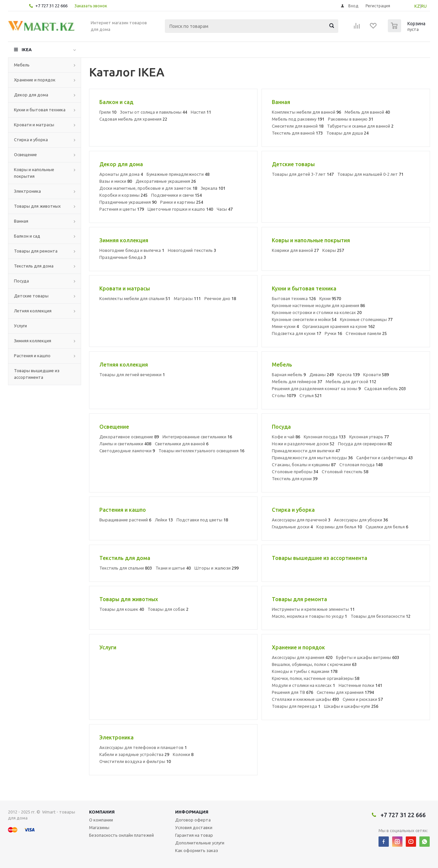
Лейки (164, 520)
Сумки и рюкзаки (363, 699)
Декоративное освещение (129, 437)
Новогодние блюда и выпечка (132, 250)
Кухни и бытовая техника (40, 110)
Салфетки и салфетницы (384, 458)
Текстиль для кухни (295, 479)
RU (424, 6)
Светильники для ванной (182, 444)
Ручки (333, 333)
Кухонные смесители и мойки (304, 319)
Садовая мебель (385, 388)
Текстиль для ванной (297, 133)
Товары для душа (347, 133)
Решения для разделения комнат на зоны (316, 388)
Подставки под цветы (202, 520)
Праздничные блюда (123, 257)
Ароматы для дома (121, 174)
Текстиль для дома (34, 266)
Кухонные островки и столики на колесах (317, 312)
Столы (284, 395)
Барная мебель (289, 375)
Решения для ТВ (292, 692)
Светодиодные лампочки (127, 451)
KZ (417, 6)
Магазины (99, 827)
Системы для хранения (345, 692)
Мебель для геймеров (297, 381)
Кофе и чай (286, 437)
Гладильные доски (292, 527)
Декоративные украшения (166, 181)
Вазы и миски (116, 181)
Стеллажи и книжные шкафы (305, 699)
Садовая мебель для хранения (133, 119)
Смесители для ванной (298, 126)
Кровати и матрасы (34, 125)
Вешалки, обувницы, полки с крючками (314, 664)
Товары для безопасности (381, 616)
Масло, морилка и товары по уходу (309, 616)
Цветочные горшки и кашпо (180, 209)
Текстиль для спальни (126, 568)
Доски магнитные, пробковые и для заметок (148, 188)
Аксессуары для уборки (361, 520)
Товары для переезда (296, 706)
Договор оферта (193, 820)
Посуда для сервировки (365, 444)
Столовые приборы (295, 472)
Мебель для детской (351, 381)
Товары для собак (168, 609)
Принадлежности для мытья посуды (312, 458)
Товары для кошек (122, 609)
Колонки (183, 754)
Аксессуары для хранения (302, 657)
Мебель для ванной (367, 112)
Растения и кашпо (32, 356)
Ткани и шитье (173, 568)
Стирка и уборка (31, 140)
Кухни (330, 298)
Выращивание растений (125, 520)
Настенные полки (360, 685)
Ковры (333, 250)
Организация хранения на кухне (339, 326)
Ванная (21, 221)
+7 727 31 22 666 (51, 6)
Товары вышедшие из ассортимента (37, 374)
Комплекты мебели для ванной (306, 112)
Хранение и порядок (35, 80)
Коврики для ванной (295, 250)
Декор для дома (31, 95)
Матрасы (187, 298)
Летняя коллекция (33, 311)
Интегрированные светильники (197, 437)
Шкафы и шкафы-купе (351, 706)
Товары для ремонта (36, 251)
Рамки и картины (182, 202)
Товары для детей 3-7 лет (303, 174)
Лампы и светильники (125, 444)
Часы (225, 209)
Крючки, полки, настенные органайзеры (316, 678)
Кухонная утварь (369, 437)
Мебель (22, 65)
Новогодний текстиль (192, 250)
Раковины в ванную (351, 119)
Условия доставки (194, 827)
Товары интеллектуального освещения (201, 451)
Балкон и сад (27, 236)
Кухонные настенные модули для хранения (318, 305)
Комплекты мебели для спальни (135, 298)
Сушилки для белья (387, 527)
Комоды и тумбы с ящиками (305, 671)
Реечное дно (220, 298)
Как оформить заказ (197, 850)
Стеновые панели (366, 333)
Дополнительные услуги (200, 843)
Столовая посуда (361, 465)
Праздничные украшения (128, 202)
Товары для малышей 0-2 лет (370, 174)
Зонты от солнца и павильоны (154, 112)
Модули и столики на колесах (303, 685)
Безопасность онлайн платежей (121, 835)
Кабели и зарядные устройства (134, 754)
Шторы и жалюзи (217, 568)
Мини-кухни (285, 326)
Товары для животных (37, 206)
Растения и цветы (122, 209)
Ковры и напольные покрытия (34, 173)
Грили (108, 112)
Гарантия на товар (194, 835)
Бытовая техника (294, 298)
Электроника (27, 191)
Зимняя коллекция (33, 341)
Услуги (20, 326)
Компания (102, 812)
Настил (201, 112)
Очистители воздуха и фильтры (135, 761)
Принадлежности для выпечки (306, 451)
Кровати (376, 375)
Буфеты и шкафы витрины (368, 657)
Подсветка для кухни (296, 333)
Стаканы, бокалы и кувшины (304, 465)
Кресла (348, 375)
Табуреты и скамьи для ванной (360, 126)
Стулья (311, 395)
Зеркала (213, 188)
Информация (192, 812)
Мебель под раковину (298, 119)
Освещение (25, 155)
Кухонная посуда (325, 437)
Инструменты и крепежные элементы (313, 609)
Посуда (21, 281)
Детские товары (31, 296)
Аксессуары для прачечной (301, 520)
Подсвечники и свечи (176, 195)
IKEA (27, 50)
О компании (101, 820)
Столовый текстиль (345, 472)
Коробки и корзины (123, 195)
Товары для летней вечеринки (132, 375)
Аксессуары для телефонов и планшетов (143, 747)
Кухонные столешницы (366, 319)
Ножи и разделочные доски (303, 444)
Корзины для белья (339, 527)
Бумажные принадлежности (178, 174)
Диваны (322, 375)
